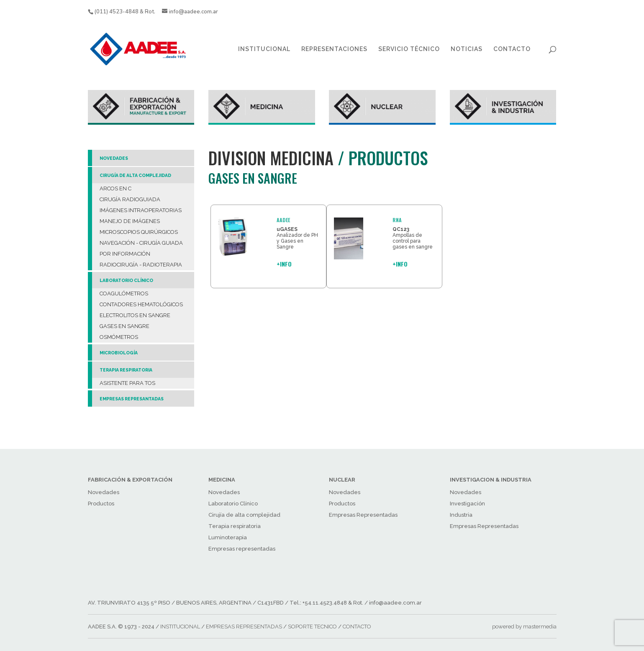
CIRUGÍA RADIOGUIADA (130, 199)
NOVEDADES (114, 158)
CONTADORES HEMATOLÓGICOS (141, 304)
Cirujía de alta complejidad (244, 515)
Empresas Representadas (363, 515)
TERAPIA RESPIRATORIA (126, 370)
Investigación (467, 504)
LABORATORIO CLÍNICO (126, 280)
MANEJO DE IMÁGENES (130, 221)
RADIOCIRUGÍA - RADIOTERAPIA (141, 265)
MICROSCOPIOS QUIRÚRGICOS (139, 232)
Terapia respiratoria (235, 526)
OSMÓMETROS (119, 337)
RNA (397, 220)
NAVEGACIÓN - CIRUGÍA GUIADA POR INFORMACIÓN (141, 248)
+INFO (284, 264)
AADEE (283, 220)
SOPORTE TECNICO (312, 627)
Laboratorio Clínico (233, 504)
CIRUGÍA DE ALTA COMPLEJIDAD (135, 175)
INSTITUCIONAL (264, 49)
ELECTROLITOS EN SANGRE (135, 315)
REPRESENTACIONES (334, 49)
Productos (101, 504)
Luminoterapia (228, 537)
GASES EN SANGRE (124, 326)
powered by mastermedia (524, 627)
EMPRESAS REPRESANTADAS (132, 399)
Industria (461, 515)
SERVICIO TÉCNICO (409, 49)
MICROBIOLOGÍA (119, 353)
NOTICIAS (467, 49)
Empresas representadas (242, 549)
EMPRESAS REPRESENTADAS (244, 627)
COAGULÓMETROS (124, 293)
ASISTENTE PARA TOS (127, 383)
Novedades (104, 492)
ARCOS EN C (115, 188)
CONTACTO (512, 49)
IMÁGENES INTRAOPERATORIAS (141, 210)
